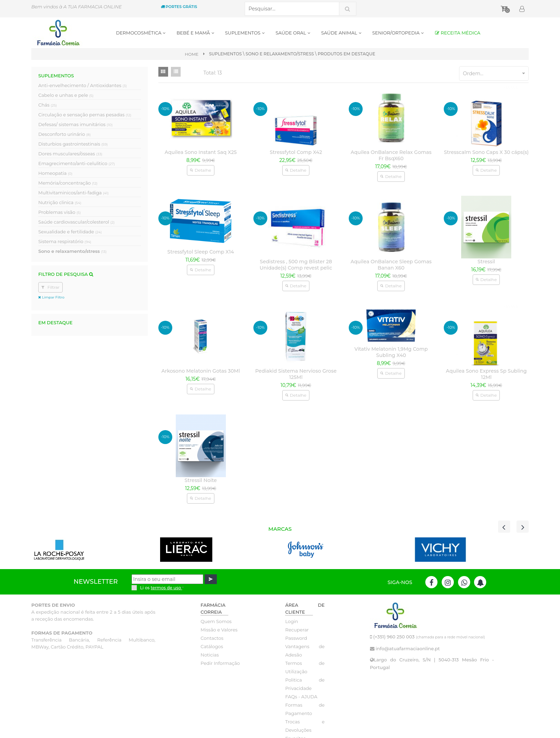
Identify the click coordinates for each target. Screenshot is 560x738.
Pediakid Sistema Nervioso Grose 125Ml (296, 374)
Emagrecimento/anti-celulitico (77, 163)
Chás (48, 105)
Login (291, 621)
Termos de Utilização (305, 667)
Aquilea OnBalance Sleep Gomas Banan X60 (391, 265)
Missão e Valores (219, 630)
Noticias (210, 655)
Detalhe (200, 170)
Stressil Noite (200, 480)
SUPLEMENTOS (245, 33)
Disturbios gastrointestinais (73, 144)
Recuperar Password (297, 634)
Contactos (212, 638)
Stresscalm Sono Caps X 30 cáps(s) (486, 152)
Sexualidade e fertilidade (70, 232)
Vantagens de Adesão (305, 651)
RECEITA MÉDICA (458, 33)
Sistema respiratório (65, 241)
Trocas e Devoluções (305, 726)
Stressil (486, 262)
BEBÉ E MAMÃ (195, 33)
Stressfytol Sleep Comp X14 (201, 252)
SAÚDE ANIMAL (342, 33)
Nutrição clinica (60, 202)
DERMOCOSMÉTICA (141, 33)
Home (192, 54)
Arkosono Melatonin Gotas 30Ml (201, 371)
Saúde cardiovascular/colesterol (76, 222)
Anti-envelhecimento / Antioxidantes (82, 85)
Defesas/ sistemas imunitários (75, 124)
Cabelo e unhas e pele (66, 95)
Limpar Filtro (51, 297)
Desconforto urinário (64, 134)
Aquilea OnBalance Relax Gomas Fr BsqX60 (391, 155)
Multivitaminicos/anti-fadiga (73, 193)
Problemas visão (60, 212)
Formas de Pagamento (305, 709)
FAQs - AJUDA (301, 697)
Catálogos (212, 646)
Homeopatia (55, 173)
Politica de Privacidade (305, 684)
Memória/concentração (68, 183)
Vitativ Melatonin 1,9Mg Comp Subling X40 (391, 352)
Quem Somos (216, 621)
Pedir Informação (220, 663)
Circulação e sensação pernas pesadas (85, 115)
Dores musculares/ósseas (70, 154)
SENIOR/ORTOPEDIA (398, 33)
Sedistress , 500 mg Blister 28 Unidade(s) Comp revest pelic (296, 265)
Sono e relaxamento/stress (72, 251)
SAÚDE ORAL (293, 33)
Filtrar (50, 287)
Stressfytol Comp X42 (296, 152)
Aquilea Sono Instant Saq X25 (201, 152)
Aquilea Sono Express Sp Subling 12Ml (486, 374)
